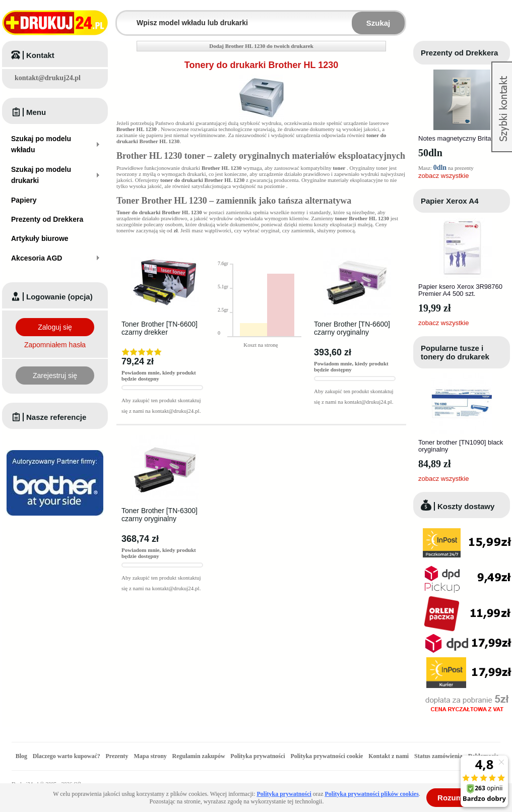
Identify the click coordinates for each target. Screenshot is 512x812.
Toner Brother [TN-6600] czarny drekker (159, 328)
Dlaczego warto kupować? (67, 756)
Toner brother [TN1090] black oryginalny (461, 446)
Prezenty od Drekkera (459, 53)
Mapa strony (150, 756)
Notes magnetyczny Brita (455, 138)
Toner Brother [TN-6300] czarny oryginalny (159, 515)
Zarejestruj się (55, 376)
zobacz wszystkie (443, 176)
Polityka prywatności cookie (327, 756)
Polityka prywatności (258, 756)
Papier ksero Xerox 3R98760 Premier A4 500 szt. (460, 290)
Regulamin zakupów (199, 756)
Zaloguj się (55, 327)
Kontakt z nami (389, 756)
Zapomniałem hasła (55, 345)
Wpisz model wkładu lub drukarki (123, 17)
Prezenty (117, 756)
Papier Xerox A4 (450, 201)
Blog (21, 756)
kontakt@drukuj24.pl (48, 78)
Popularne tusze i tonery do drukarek (455, 352)
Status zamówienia (439, 756)
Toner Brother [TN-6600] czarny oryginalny (352, 328)
